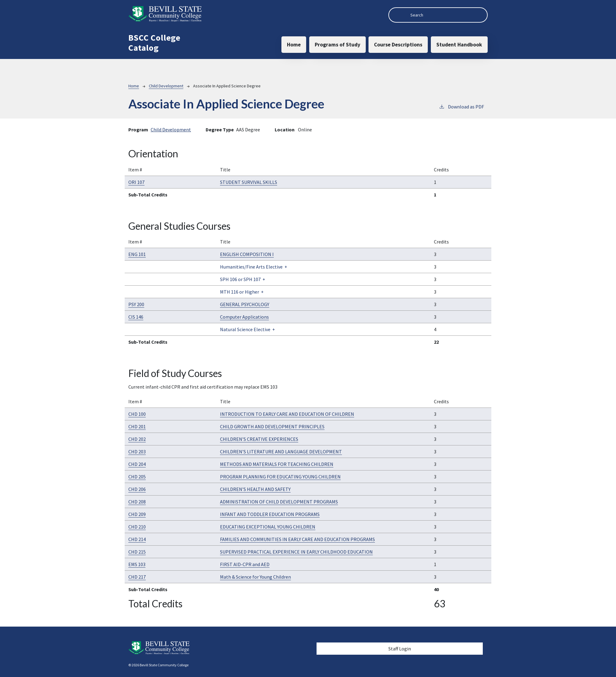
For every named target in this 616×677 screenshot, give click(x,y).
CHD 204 (137, 464)
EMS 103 (137, 564)
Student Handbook (459, 45)
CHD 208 (137, 502)
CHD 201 (137, 426)
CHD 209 (137, 514)
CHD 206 (137, 489)
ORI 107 (136, 182)
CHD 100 (137, 414)
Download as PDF (461, 106)
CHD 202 (137, 439)
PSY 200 (136, 304)
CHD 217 (137, 577)
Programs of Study (337, 45)
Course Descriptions (398, 45)
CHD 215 (137, 552)
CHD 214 (137, 539)
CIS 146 (136, 317)
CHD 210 (137, 527)
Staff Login (400, 649)
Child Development (166, 86)
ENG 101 (137, 254)
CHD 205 (137, 477)
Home (294, 45)
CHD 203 (137, 452)
